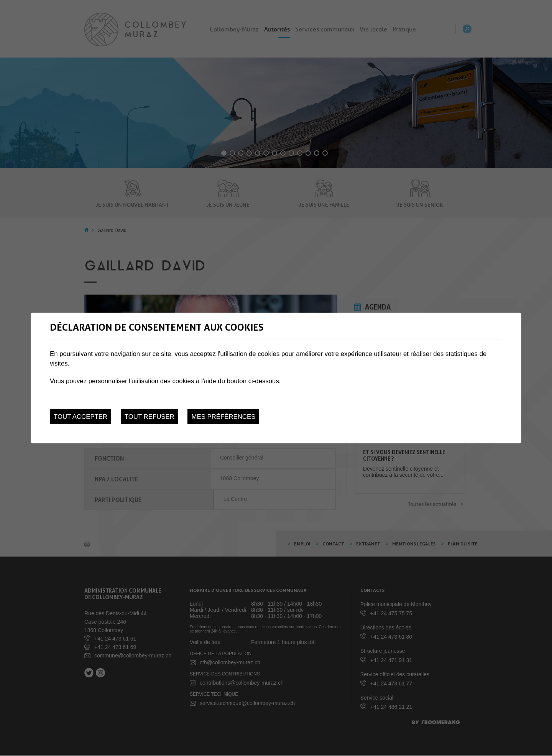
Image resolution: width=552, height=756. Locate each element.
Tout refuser (149, 417)
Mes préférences (223, 417)
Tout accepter (80, 417)
